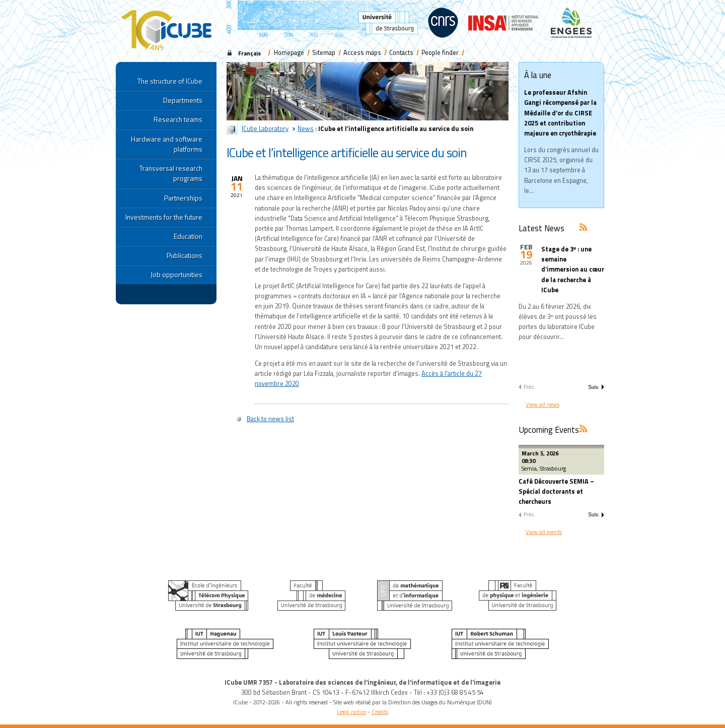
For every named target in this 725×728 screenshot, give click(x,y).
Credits (380, 712)
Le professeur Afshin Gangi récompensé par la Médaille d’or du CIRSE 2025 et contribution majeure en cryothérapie (560, 113)
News (306, 129)
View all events (544, 532)
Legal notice (351, 712)
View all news (542, 404)
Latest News (541, 228)
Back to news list (270, 419)
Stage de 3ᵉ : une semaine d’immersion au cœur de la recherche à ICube (573, 270)
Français (249, 53)
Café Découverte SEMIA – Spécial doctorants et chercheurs (556, 491)
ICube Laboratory (265, 129)
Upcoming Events (549, 429)
